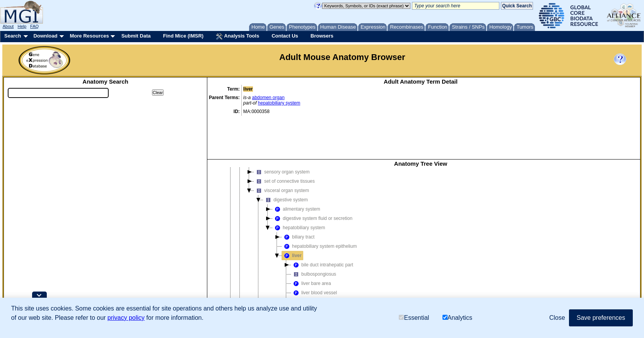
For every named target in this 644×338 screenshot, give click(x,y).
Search (13, 36)
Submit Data (136, 36)
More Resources (89, 36)
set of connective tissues (284, 140)
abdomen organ (268, 98)
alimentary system (296, 168)
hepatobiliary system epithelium (319, 205)
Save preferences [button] (601, 318)
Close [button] (557, 318)
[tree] (421, 228)
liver (292, 214)
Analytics (457, 318)
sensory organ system (282, 130)
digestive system (286, 158)
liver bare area (311, 242)
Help (22, 26)
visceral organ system (282, 149)
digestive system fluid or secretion (313, 177)
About (8, 26)
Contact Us (285, 36)
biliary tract (298, 196)
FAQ (34, 26)
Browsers (322, 36)
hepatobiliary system (279, 103)
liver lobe (306, 261)
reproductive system (289, 288)
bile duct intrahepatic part (322, 223)
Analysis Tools (237, 36)
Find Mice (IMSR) (183, 36)
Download (45, 36)
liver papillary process (319, 270)
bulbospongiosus (314, 233)
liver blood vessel (314, 251)
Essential (414, 318)
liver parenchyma (314, 279)
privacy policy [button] (126, 318)
